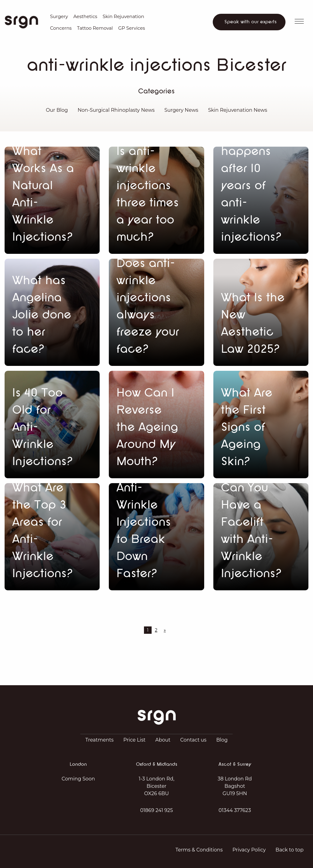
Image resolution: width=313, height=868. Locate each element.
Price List (134, 740)
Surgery (59, 16)
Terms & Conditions (199, 850)
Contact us (193, 740)
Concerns (61, 28)
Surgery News (181, 110)
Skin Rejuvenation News (238, 110)
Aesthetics (85, 16)
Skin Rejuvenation (123, 16)
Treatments (99, 740)
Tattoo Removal (95, 28)
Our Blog (57, 110)
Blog (222, 740)
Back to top (289, 850)
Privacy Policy (249, 850)
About (163, 740)
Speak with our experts (250, 22)
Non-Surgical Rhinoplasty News (116, 110)
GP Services (132, 28)
